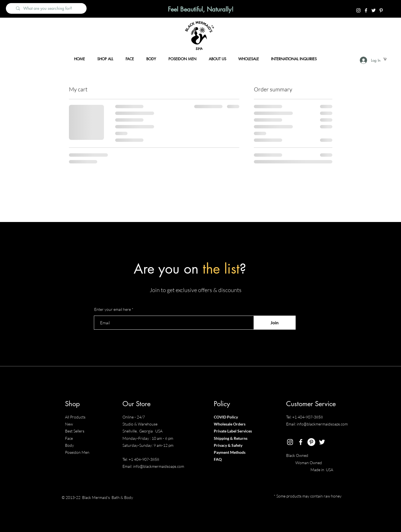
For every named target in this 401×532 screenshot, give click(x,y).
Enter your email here (113, 309)
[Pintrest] (381, 10)
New (69, 424)
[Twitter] (374, 10)
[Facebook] (366, 10)
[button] (386, 59)
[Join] (275, 323)
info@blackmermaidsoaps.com (159, 466)
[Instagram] (358, 10)
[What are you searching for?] (49, 8)
